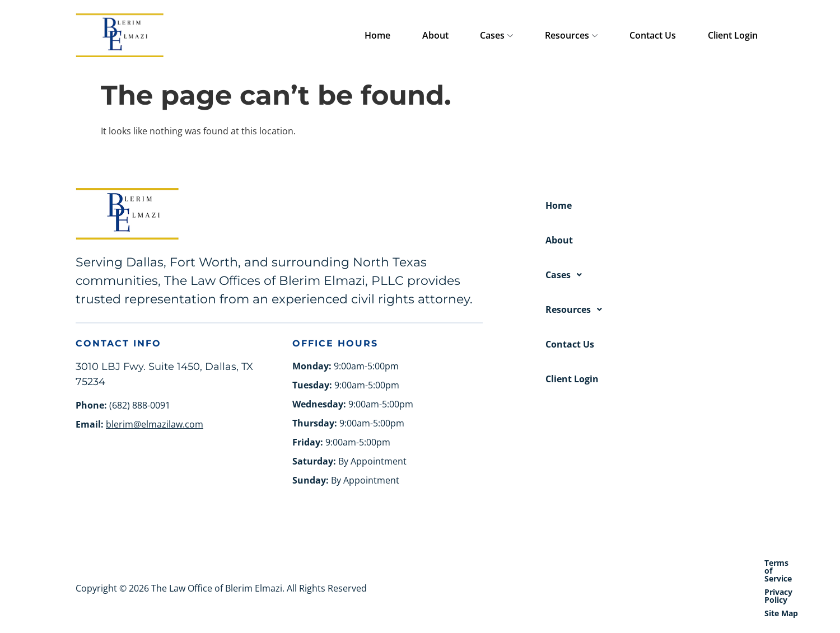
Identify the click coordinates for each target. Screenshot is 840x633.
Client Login (739, 35)
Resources (606, 36)
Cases (545, 36)
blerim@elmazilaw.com (155, 424)
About (498, 35)
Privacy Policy (691, 563)
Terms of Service (619, 563)
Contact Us (673, 35)
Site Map (748, 563)
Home (454, 35)
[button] (655, 275)
